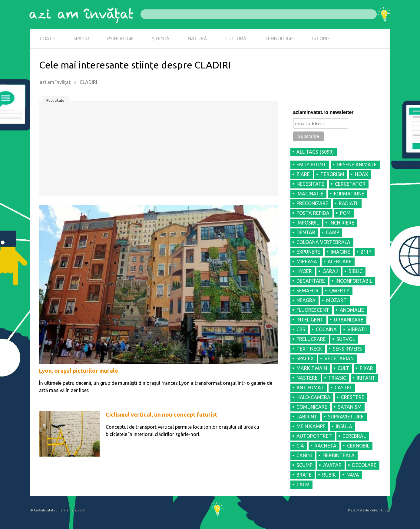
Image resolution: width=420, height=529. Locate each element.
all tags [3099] (315, 152)
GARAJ (330, 271)
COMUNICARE (312, 407)
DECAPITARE (311, 281)
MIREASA (307, 261)
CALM (303, 484)
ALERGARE (340, 261)
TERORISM (332, 174)
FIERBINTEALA (339, 455)
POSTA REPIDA (313, 213)
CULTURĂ (236, 38)
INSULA (344, 426)
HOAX (362, 174)
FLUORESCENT (313, 310)
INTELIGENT (310, 320)
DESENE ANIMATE (357, 165)
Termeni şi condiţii (73, 510)
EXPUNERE (308, 252)
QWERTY (339, 291)
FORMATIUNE (349, 194)
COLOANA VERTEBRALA (323, 242)
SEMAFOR (308, 291)
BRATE (304, 475)
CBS (301, 329)
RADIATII (349, 203)
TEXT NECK (309, 349)
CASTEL (343, 388)
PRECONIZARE (312, 203)
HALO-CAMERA (313, 397)
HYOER (304, 271)
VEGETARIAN (339, 358)
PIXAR (366, 368)
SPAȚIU (81, 38)
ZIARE (303, 174)
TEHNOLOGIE (279, 38)
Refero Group (380, 510)
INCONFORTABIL (354, 281)
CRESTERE (353, 397)
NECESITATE (310, 184)
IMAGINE (340, 252)
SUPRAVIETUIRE (346, 417)
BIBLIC (356, 271)
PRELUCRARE (311, 339)
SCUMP (304, 465)
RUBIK (329, 475)
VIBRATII (357, 329)
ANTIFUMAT (310, 388)
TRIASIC (337, 378)
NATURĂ (197, 38)
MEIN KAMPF (311, 426)
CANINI (304, 455)
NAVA (353, 475)
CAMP (332, 232)
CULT (343, 368)
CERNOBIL (358, 446)
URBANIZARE (349, 320)
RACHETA (326, 446)
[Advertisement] (159, 150)
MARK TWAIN (312, 368)
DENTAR (306, 232)
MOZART (336, 300)
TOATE (47, 38)
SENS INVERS (347, 349)
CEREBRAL (354, 436)
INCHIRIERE (342, 223)
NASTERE (307, 378)
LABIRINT (307, 417)
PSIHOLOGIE (121, 38)
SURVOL (346, 339)
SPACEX (305, 358)
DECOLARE (364, 465)
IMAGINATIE (310, 194)
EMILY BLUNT (311, 165)
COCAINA (326, 329)
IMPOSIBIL (308, 223)
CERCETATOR (350, 184)
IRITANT (366, 378)
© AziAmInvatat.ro (44, 510)
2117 (366, 252)
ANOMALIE (352, 310)
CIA (300, 446)
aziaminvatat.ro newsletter (323, 112)
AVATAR (332, 465)
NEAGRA (306, 300)
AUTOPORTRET (314, 436)
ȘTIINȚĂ (161, 38)
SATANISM (350, 407)
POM (345, 213)
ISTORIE (321, 38)
